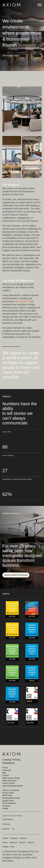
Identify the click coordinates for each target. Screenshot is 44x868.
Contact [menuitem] (6, 775)
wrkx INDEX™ (22, 301)
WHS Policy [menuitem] (7, 795)
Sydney (5, 842)
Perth (12, 847)
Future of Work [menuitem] (9, 783)
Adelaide (6, 847)
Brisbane (22, 842)
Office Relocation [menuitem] (10, 781)
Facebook (23, 838)
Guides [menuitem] (5, 808)
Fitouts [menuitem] (5, 768)
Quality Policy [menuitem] (8, 801)
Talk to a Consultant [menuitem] (11, 790)
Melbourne (13, 842)
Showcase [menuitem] (7, 770)
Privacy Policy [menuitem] (8, 793)
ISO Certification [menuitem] (9, 803)
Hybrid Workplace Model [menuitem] (13, 786)
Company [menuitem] (6, 806)
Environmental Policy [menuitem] (11, 798)
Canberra (31, 842)
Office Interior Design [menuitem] (11, 778)
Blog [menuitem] (4, 773)
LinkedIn (5, 838)
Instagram (14, 838)
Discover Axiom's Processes (16, 575)
